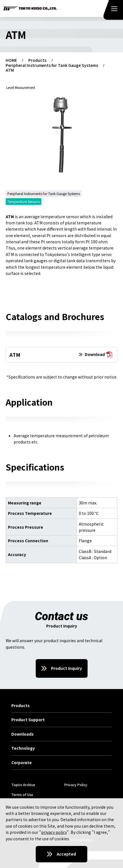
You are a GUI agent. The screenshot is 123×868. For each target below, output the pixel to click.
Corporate (22, 763)
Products (37, 60)
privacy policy (54, 832)
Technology (23, 748)
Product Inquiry (66, 668)
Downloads (23, 734)
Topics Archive (23, 785)
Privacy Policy (76, 785)
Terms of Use (22, 794)
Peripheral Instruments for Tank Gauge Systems (52, 65)
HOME (11, 60)
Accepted (66, 854)
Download (98, 355)
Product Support (28, 720)
